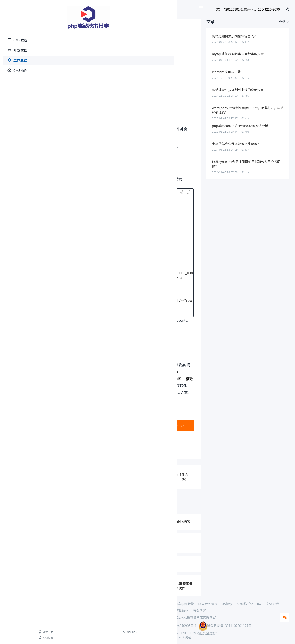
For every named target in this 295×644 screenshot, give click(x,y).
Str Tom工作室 (103, 401)
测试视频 (132, 604)
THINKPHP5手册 (155, 604)
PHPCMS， (115, 379)
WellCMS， (140, 386)
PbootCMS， (93, 379)
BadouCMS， (71, 379)
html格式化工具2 (249, 604)
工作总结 (17, 60)
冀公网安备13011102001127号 (225, 626)
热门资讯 (33, 632)
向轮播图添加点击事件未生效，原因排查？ (147, 401)
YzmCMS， (155, 379)
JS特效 (227, 604)
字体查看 (272, 604)
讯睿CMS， (175, 379)
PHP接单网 (86, 604)
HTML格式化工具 (148, 610)
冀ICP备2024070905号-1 (179, 626)
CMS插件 (17, 70)
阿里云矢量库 (208, 604)
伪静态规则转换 (183, 604)
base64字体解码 (177, 610)
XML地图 (171, 638)
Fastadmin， (171, 372)
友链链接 (13, 638)
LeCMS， (130, 372)
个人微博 (185, 638)
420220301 (183, 633)
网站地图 (156, 638)
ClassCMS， (149, 372)
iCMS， (115, 372)
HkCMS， (103, 386)
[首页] (23, 18)
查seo (117, 604)
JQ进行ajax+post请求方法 (97, 477)
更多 (284, 22)
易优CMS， (135, 379)
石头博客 (199, 610)
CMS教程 (25, 40)
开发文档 (17, 50)
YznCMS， (121, 386)
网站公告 (13, 632)
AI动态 (103, 604)
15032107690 (151, 633)
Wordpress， (83, 386)
